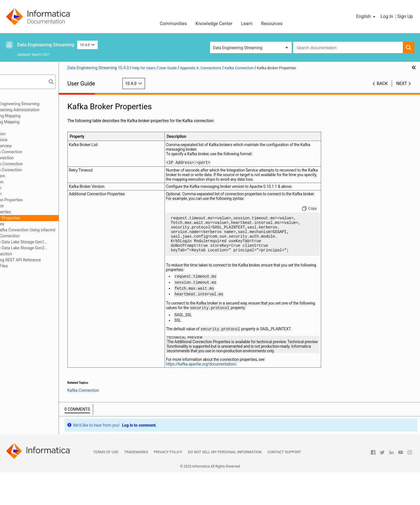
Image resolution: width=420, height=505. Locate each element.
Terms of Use (106, 485)
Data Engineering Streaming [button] (238, 48)
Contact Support (284, 485)
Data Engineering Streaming (46, 45)
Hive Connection (33, 188)
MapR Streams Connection (42, 236)
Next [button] (402, 83)
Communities (173, 24)
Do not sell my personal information (225, 485)
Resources (272, 24)
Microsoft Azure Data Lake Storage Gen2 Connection (52, 248)
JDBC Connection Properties (44, 200)
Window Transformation (31, 134)
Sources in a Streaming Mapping (38, 116)
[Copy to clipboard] (321, 214)
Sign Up (405, 16)
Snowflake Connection (38, 254)
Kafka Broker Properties (45, 218)
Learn (247, 24)
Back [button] (382, 83)
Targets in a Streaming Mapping (38, 122)
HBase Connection (35, 176)
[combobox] (348, 47)
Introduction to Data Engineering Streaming (48, 104)
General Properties (40, 212)
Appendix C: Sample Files (32, 266)
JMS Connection (33, 194)
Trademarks (136, 485)
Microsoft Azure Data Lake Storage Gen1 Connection (52, 242)
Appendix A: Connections (32, 140)
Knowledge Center (214, 24)
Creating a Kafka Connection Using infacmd (63, 230)
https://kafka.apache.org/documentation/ (234, 397)
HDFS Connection (34, 182)
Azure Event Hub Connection (44, 164)
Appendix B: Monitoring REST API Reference (48, 260)
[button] (366, 17)
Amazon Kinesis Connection (43, 152)
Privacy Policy (168, 485)
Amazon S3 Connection (39, 158)
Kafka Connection (34, 206)
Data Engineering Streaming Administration (48, 110)
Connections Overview (38, 146)
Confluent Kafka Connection (43, 170)
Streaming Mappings (28, 128)
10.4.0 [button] (87, 45)
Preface (16, 98)
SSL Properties (37, 224)
